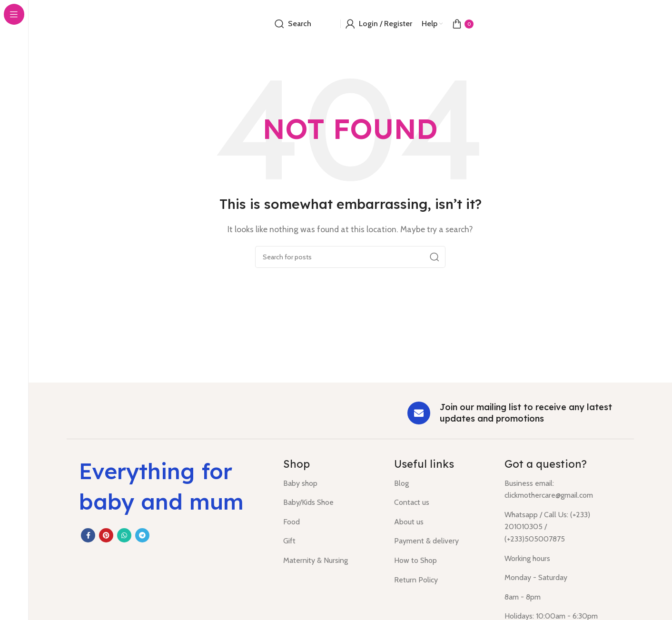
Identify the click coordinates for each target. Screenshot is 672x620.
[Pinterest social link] (106, 535)
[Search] (293, 24)
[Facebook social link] (88, 535)
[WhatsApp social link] (124, 535)
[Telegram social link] (142, 535)
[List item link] (331, 483)
